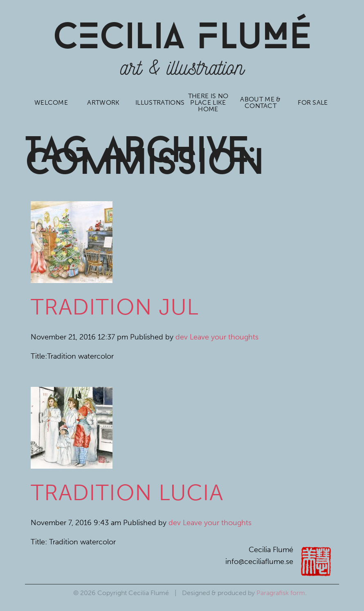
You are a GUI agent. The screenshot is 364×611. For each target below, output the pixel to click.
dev (182, 337)
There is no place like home (208, 102)
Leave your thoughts (224, 337)
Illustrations (157, 102)
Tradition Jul (115, 307)
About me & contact (261, 102)
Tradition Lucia (127, 493)
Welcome (51, 102)
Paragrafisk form (281, 593)
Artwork (103, 102)
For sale (313, 102)
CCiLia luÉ (182, 39)
